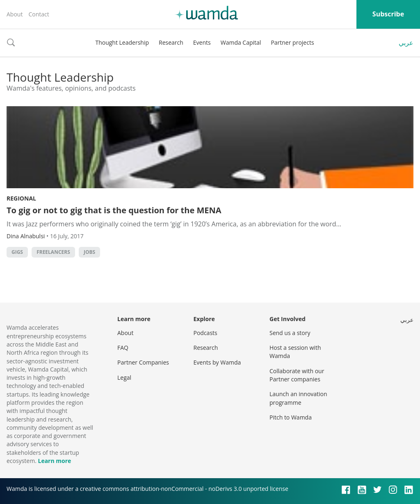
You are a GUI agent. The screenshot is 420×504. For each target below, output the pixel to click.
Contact (39, 14)
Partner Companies (143, 362)
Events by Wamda (217, 362)
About (15, 14)
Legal (124, 377)
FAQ (123, 348)
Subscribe (388, 14)
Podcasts (205, 333)
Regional (21, 198)
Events (202, 42)
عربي (406, 43)
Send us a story (290, 333)
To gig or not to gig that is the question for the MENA (114, 210)
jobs (89, 252)
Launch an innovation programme (298, 398)
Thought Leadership (122, 42)
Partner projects (292, 42)
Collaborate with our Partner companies (297, 375)
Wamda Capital (241, 42)
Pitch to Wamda (291, 417)
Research (171, 42)
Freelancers (53, 252)
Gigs (17, 252)
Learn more (54, 461)
